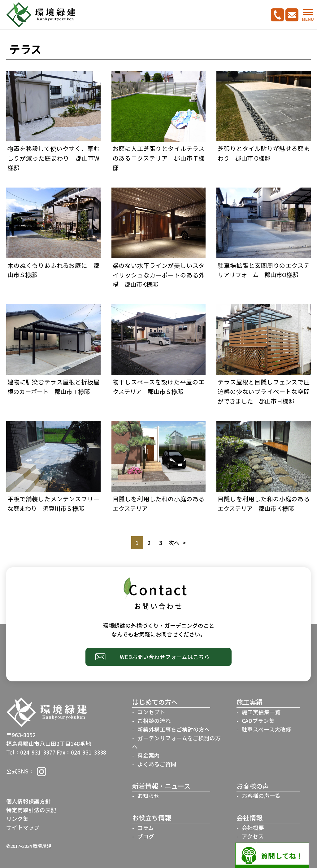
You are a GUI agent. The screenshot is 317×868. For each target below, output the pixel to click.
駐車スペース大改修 (267, 729)
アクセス (253, 836)
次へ (174, 543)
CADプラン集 (258, 721)
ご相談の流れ (154, 721)
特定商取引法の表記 (31, 810)
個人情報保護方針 (28, 801)
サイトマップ (23, 827)
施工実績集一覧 (261, 712)
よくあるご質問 (157, 764)
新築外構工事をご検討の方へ (174, 729)
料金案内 (149, 755)
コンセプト (151, 712)
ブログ (146, 836)
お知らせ (149, 796)
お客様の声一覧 (261, 796)
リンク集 (17, 819)
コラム (146, 828)
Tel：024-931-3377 (31, 752)
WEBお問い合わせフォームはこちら (165, 657)
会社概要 (253, 828)
